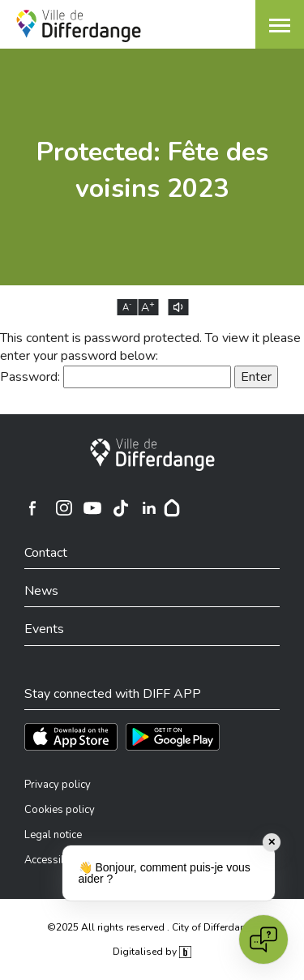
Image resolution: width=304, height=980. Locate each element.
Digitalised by (152, 952)
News (41, 591)
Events (44, 629)
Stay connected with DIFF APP (113, 694)
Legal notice (53, 835)
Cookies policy (60, 810)
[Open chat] (263, 939)
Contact (46, 553)
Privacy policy (58, 785)
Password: (116, 377)
